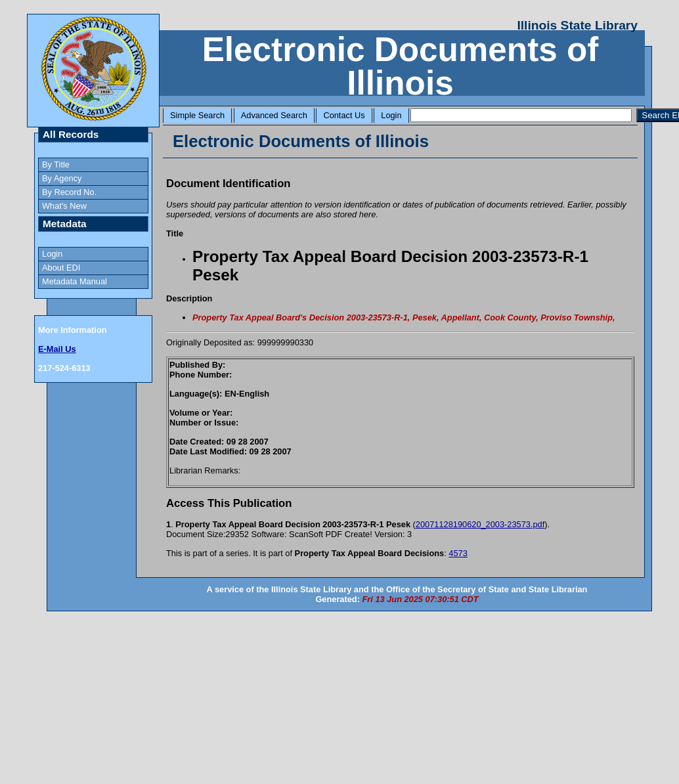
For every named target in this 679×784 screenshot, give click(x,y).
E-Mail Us (57, 349)
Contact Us (344, 115)
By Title (56, 164)
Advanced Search (274, 115)
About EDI (61, 268)
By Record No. (69, 192)
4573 (458, 553)
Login (391, 115)
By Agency (62, 178)
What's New (64, 206)
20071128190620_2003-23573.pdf (480, 524)
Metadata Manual (75, 281)
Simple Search (197, 115)
